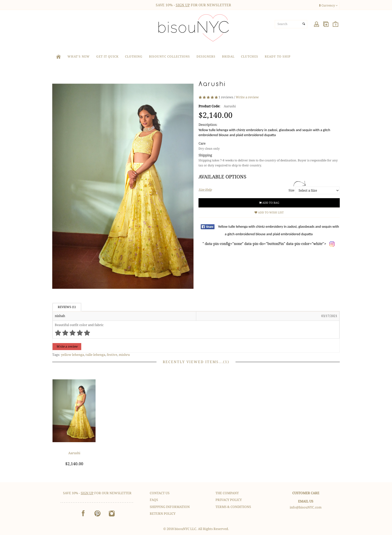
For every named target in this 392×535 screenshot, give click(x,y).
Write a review (247, 97)
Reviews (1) (67, 307)
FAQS (154, 500)
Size (291, 190)
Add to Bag (269, 203)
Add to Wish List (269, 213)
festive (112, 355)
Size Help (205, 190)
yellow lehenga (72, 355)
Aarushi (74, 453)
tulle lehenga (95, 355)
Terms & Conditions (233, 507)
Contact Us (160, 493)
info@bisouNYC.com (306, 507)
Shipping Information (170, 507)
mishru (124, 355)
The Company (227, 493)
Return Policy (163, 514)
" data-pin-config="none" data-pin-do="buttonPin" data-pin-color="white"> (271, 235)
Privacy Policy (229, 500)
